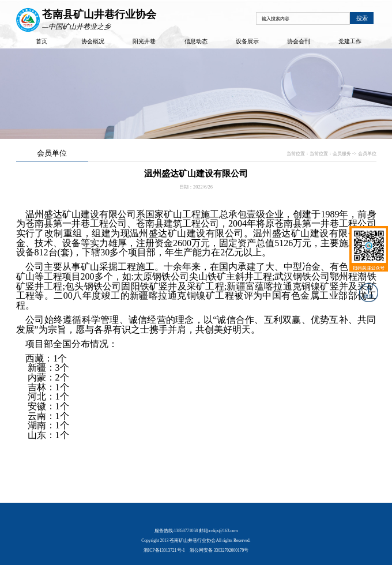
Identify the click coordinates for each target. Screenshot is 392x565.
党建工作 (350, 41)
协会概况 (93, 41)
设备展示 (247, 41)
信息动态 (196, 41)
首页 (42, 41)
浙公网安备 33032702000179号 (219, 550)
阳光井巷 (144, 41)
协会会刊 (299, 41)
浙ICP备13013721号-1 (164, 550)
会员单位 (367, 154)
